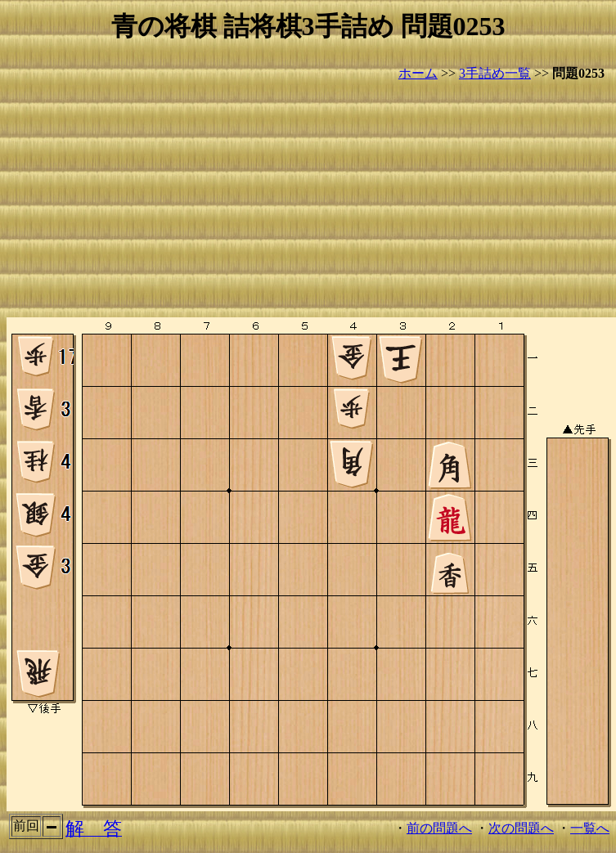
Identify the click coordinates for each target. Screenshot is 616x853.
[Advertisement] (308, 200)
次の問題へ (521, 828)
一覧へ (590, 828)
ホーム (418, 73)
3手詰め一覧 (495, 73)
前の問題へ (439, 828)
